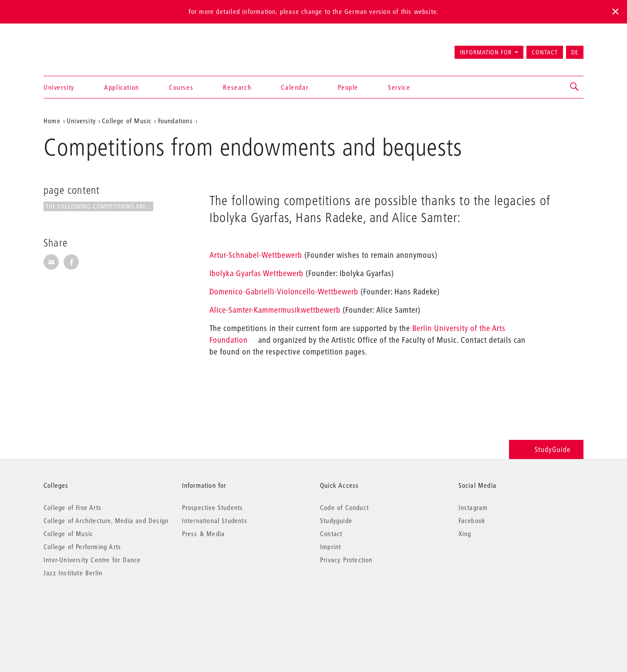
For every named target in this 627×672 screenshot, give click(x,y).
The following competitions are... (98, 206)
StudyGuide (546, 449)
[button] (575, 87)
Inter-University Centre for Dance (92, 560)
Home (52, 121)
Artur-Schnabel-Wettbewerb (256, 255)
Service (399, 87)
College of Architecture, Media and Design (106, 520)
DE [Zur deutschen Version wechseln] (575, 52)
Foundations (175, 121)
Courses (181, 87)
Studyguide (336, 520)
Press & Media (204, 534)
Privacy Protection (346, 560)
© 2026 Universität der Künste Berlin (89, 610)
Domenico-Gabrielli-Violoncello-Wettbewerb (284, 292)
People (348, 87)
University (59, 87)
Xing (465, 534)
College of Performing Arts (82, 547)
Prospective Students (213, 507)
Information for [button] (486, 52)
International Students (215, 520)
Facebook (472, 520)
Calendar (295, 87)
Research (237, 87)
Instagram (473, 507)
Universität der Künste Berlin (78, 48)
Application (122, 87)
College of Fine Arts (72, 507)
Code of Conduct (344, 507)
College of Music (127, 121)
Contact (545, 52)
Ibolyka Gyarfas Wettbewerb (256, 273)
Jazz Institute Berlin (73, 573)
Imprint (330, 547)
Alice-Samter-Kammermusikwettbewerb (275, 310)
